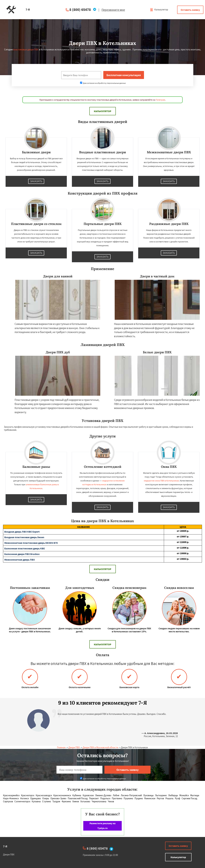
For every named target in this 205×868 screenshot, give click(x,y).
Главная (61, 747)
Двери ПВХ (74, 747)
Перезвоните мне (113, 10)
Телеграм (160, 100)
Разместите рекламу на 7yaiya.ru (102, 826)
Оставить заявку (190, 10)
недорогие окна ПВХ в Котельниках (161, 481)
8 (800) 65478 (80, 10)
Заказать (36, 181)
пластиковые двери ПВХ (26, 49)
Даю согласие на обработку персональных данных (103, 83)
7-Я (5, 846)
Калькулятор (159, 10)
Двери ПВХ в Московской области (100, 747)
